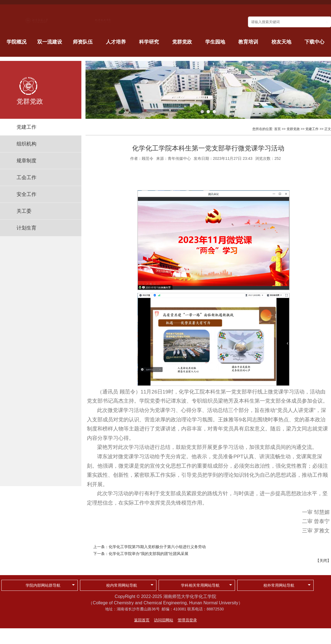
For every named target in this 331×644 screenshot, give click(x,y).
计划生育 (26, 228)
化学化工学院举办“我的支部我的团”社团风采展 (149, 554)
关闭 (323, 561)
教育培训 (248, 42)
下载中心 (314, 42)
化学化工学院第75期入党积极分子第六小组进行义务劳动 (157, 547)
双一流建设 (50, 42)
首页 (277, 129)
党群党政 (182, 42)
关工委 (24, 211)
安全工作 (26, 194)
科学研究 (149, 42)
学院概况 (17, 42)
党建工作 (26, 127)
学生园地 (215, 42)
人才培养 (116, 42)
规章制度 (26, 161)
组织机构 (26, 144)
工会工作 (26, 177)
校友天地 (281, 42)
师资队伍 (83, 42)
